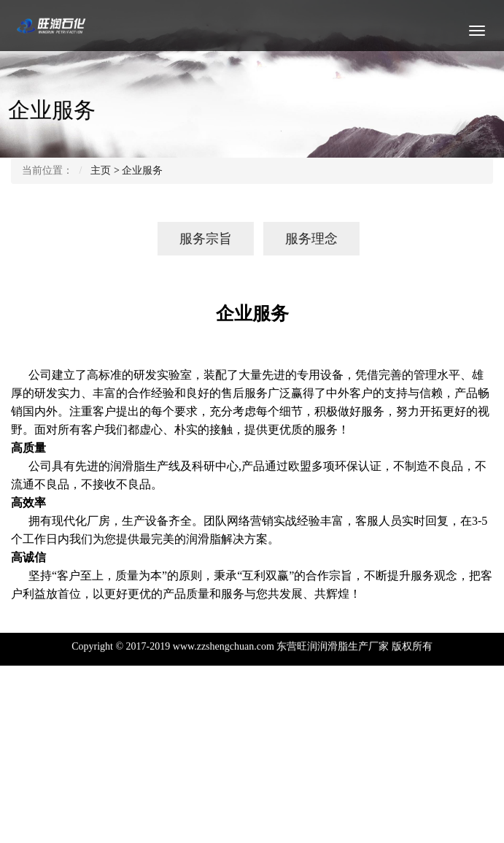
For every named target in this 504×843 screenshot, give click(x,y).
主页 (101, 170)
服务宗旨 (195, 239)
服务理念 (301, 239)
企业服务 (142, 170)
